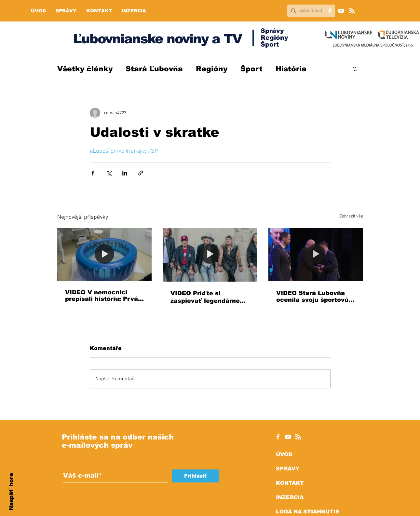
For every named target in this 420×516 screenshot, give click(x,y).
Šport (251, 69)
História (291, 69)
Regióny (212, 69)
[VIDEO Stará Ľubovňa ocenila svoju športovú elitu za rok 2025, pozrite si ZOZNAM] (316, 255)
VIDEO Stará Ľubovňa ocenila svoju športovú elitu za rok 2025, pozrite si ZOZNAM (312, 296)
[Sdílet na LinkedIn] (125, 173)
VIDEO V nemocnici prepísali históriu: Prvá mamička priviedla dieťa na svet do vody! (104, 296)
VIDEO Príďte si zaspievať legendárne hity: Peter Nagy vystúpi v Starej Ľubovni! (209, 297)
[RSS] (352, 11)
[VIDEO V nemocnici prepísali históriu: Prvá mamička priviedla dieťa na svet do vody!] (105, 255)
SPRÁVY (288, 469)
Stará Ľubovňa (154, 69)
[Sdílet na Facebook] (93, 173)
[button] (355, 69)
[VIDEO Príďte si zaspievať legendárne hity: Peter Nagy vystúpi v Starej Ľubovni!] (210, 255)
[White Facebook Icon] (278, 437)
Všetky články (85, 69)
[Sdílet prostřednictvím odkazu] (141, 173)
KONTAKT (290, 483)
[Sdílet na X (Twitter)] (109, 173)
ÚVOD (284, 454)
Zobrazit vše (351, 216)
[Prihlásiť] (196, 476)
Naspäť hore (11, 492)
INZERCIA (290, 497)
